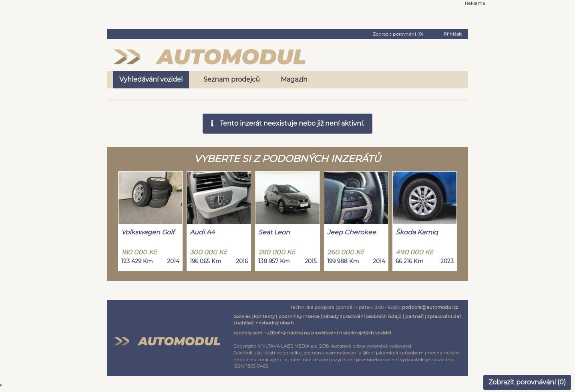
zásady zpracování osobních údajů (362, 316)
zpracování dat (444, 316)
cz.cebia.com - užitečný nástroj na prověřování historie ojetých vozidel (312, 333)
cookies (242, 316)
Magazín (294, 79)
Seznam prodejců (232, 79)
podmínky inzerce (299, 316)
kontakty (264, 316)
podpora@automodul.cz (430, 307)
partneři (414, 316)
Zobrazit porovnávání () (527, 382)
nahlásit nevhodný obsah (265, 323)
